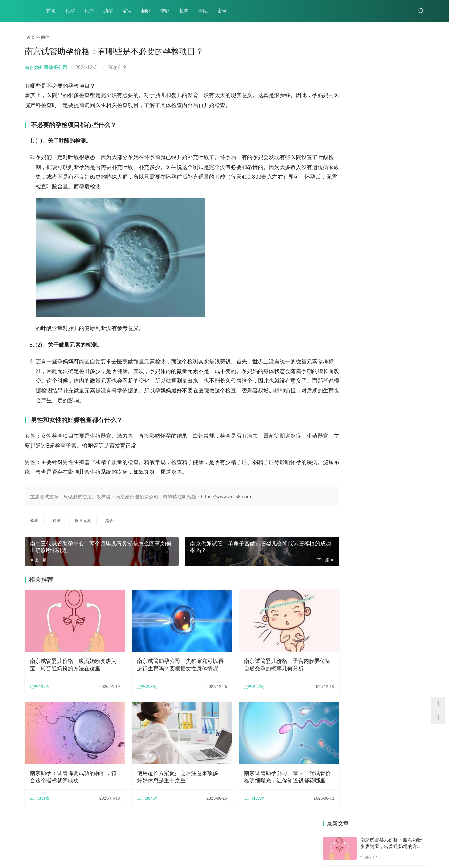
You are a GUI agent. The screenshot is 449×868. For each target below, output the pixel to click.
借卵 (165, 11)
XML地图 (191, 846)
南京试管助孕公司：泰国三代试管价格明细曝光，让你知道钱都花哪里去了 (262, 765)
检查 (34, 521)
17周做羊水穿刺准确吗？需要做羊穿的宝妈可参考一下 (347, 291)
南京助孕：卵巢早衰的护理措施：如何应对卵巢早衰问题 (400, 291)
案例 (222, 11)
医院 (203, 11)
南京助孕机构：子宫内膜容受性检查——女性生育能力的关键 (400, 507)
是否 (109, 521)
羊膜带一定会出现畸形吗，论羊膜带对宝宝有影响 (347, 346)
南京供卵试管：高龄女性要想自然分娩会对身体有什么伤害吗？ (400, 450)
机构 (184, 11)
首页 (51, 11)
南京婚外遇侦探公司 (46, 67)
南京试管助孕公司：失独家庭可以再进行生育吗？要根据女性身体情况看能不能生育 (165, 659)
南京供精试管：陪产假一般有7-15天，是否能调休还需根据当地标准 (400, 344)
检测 (57, 521)
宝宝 (127, 11)
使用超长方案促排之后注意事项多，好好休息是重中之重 (165, 764)
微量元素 (83, 521)
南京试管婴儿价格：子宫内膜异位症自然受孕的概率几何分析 (262, 658)
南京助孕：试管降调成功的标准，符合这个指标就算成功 (65, 764)
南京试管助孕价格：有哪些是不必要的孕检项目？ (347, 400)
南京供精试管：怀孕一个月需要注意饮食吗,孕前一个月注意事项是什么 (347, 454)
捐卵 (146, 11)
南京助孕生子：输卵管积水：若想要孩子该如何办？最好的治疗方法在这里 (400, 401)
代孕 (70, 11)
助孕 (108, 11)
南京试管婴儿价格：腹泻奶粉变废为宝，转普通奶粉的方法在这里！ (68, 659)
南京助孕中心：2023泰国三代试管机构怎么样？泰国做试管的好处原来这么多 (347, 508)
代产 (89, 11)
